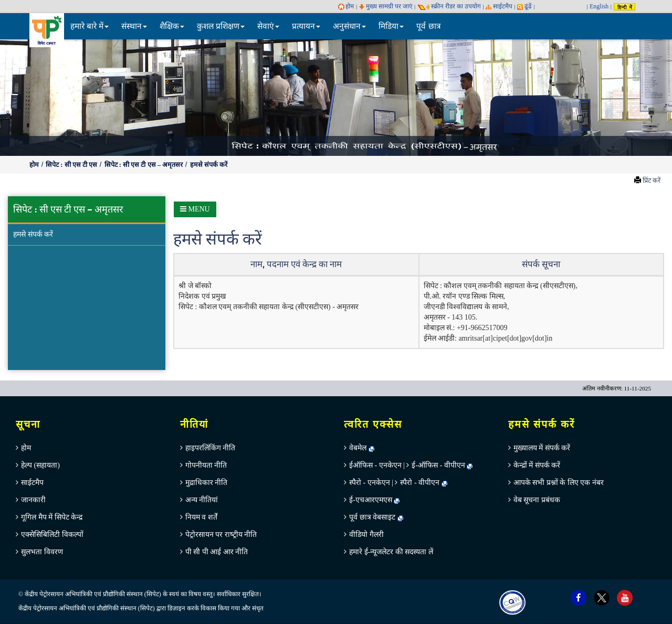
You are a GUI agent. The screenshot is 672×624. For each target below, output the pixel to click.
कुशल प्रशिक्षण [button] (221, 26)
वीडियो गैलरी (366, 535)
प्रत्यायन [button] (306, 26)
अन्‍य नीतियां (202, 500)
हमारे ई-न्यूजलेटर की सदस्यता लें (391, 552)
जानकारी (33, 500)
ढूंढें (524, 6)
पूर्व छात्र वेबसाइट (376, 517)
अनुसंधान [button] (349, 26)
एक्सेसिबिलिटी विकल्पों (52, 535)
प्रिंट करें (652, 181)
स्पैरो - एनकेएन (370, 483)
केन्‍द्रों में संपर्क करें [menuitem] (537, 465)
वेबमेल (362, 448)
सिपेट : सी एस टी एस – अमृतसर (145, 165)
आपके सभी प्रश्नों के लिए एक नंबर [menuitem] (559, 483)
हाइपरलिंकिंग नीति (211, 448)
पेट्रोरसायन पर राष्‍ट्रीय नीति (221, 535)
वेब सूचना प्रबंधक (537, 500)
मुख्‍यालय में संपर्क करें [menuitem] (542, 448)
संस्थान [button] (134, 26)
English (599, 6)
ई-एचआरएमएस (374, 500)
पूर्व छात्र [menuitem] (428, 26)
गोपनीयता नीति (206, 465)
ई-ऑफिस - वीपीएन (438, 465)
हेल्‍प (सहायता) (40, 465)
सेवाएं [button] (268, 26)
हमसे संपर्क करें (209, 165)
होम (346, 6)
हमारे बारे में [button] (90, 26)
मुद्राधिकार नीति (207, 483)
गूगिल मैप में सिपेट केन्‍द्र (52, 517)
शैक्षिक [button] (172, 26)
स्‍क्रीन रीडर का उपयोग (449, 6)
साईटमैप (499, 6)
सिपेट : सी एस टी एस (72, 165)
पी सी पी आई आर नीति (217, 552)
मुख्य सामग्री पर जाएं (386, 6)
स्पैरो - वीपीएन (420, 483)
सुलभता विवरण (42, 552)
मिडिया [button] (391, 26)
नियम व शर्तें (201, 517)
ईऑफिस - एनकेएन (375, 465)
